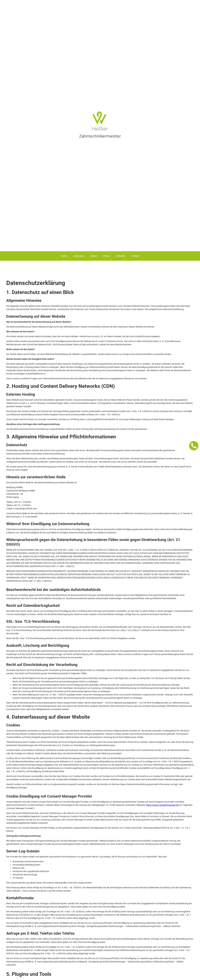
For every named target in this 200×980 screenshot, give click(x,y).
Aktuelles (121, 256)
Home (64, 256)
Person (107, 256)
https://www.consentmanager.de (162, 805)
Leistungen (79, 256)
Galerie (94, 256)
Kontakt (135, 256)
